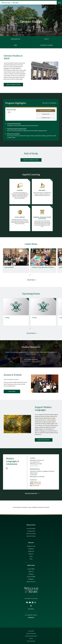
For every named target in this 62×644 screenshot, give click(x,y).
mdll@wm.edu (37, 482)
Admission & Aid (46, 114)
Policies (31, 639)
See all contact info (31, 493)
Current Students (31, 529)
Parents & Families (31, 534)
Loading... (7, 318)
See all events (31, 333)
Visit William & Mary (46, 118)
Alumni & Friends (31, 536)
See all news (31, 280)
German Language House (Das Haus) (42, 218)
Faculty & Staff (31, 531)
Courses (20, 190)
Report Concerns (31, 582)
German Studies (31, 22)
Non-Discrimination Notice (31, 636)
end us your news (13, 384)
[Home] (10, 3)
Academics (31, 549)
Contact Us (31, 617)
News (31, 559)
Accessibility (31, 631)
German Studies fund (51, 426)
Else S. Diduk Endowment (49, 416)
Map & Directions (34, 466)
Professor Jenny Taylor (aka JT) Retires (43, 267)
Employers (31, 574)
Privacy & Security (31, 641)
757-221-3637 (36, 486)
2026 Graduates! (9, 267)
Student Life (31, 551)
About (31, 556)
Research (42, 190)
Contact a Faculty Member (46, 111)
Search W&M (31, 569)
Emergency (31, 579)
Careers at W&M (31, 577)
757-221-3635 (37, 484)
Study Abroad (20, 217)
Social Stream (31, 609)
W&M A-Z (31, 572)
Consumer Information (31, 634)
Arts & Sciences (31, 18)
